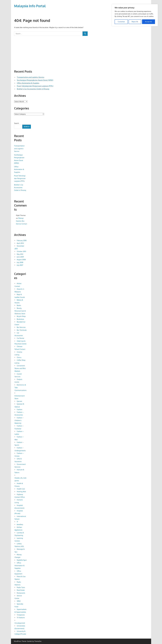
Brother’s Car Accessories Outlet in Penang (33, 89)
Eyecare (19, 401)
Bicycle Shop (21, 316)
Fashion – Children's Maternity (19, 420)
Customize (121, 22)
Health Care (21, 489)
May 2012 (20, 254)
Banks (19, 305)
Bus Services (21, 327)
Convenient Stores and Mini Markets (20, 368)
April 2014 (20, 243)
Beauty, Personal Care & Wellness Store (20, 311)
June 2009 (20, 257)
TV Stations (21, 618)
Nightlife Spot (22, 560)
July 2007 (20, 265)
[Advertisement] (51, 53)
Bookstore (20, 319)
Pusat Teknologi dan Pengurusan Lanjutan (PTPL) (35, 86)
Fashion (20, 409)
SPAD (19, 601)
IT (17, 522)
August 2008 (21, 260)
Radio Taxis (21, 587)
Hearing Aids (21, 492)
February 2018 (22, 240)
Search (16, 123)
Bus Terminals (22, 330)
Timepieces (21, 615)
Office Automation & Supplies (28, 83)
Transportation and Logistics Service (31, 77)
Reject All (135, 22)
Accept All (149, 22)
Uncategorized (20, 623)
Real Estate (21, 590)
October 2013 (21, 251)
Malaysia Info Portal (30, 6)
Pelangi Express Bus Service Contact (21, 221)
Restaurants (21, 593)
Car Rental (20, 338)
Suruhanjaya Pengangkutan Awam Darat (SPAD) (35, 80)
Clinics (19, 357)
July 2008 (20, 262)
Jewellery (20, 524)
